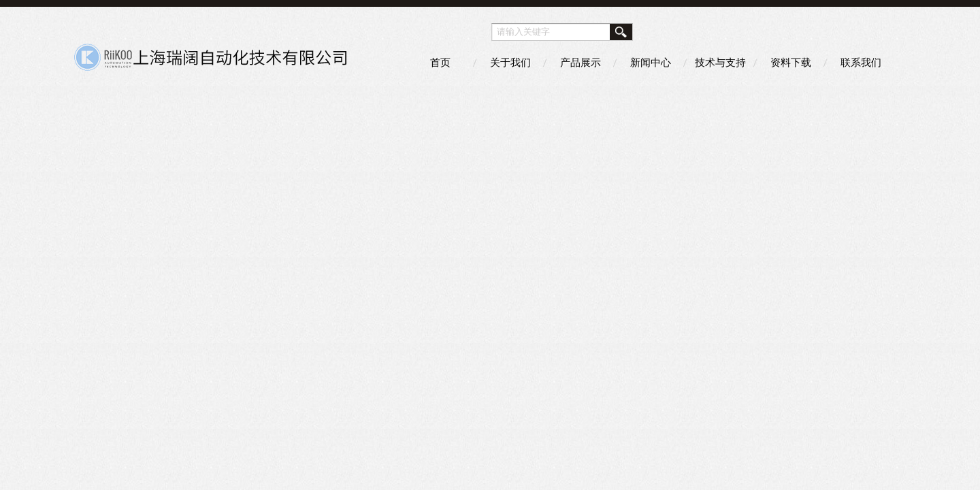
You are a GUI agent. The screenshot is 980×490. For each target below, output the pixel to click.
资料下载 (791, 62)
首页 (440, 62)
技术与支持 (720, 62)
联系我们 (861, 62)
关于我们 (510, 62)
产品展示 (581, 62)
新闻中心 (651, 62)
